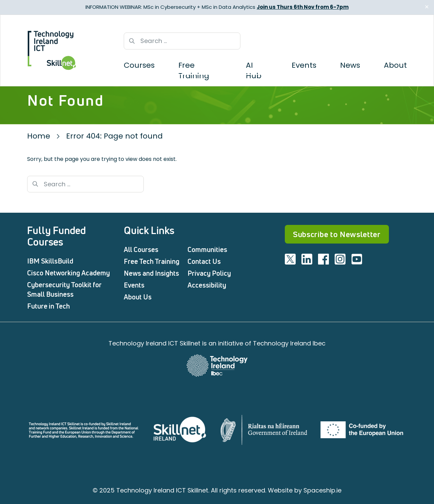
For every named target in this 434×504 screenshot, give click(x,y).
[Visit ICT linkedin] (307, 259)
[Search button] (132, 41)
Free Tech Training (152, 261)
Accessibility (207, 285)
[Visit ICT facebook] (323, 259)
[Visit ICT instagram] (340, 259)
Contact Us (204, 261)
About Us (138, 297)
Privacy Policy (209, 273)
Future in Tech (48, 306)
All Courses (141, 249)
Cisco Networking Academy (68, 273)
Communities (207, 249)
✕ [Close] (427, 7)
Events (134, 285)
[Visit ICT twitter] (290, 259)
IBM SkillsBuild (50, 261)
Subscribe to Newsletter (337, 234)
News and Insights (151, 273)
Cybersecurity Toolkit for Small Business (64, 289)
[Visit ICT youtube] (357, 259)
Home (39, 136)
